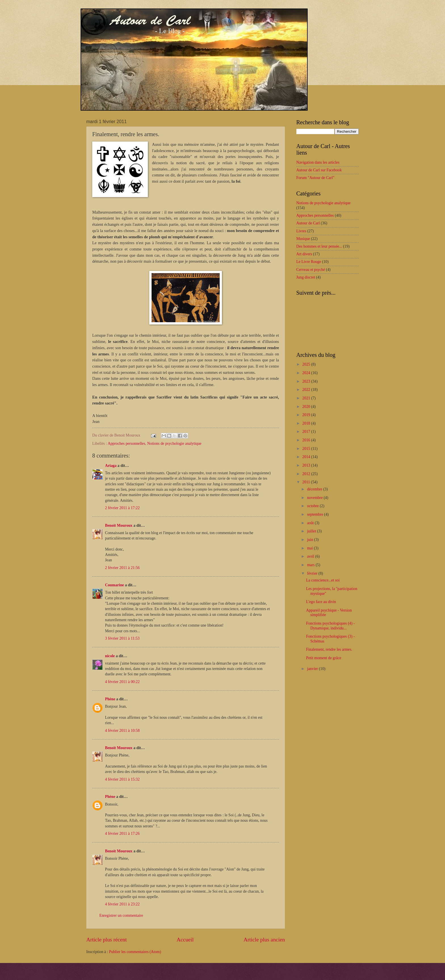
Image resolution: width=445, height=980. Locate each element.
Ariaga (111, 466)
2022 (307, 390)
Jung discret (306, 277)
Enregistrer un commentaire (121, 915)
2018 (307, 423)
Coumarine (115, 585)
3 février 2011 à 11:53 (122, 638)
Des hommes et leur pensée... (319, 246)
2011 (307, 482)
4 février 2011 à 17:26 (122, 833)
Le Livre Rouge (309, 262)
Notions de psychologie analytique (174, 443)
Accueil (185, 940)
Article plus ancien (264, 940)
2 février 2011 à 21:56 (122, 568)
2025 (307, 364)
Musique (303, 239)
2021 (307, 398)
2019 (307, 415)
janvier (313, 669)
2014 (307, 457)
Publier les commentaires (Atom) (135, 952)
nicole (110, 656)
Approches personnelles (126, 443)
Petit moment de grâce (324, 658)
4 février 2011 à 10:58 (122, 731)
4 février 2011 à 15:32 (122, 779)
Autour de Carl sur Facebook (319, 170)
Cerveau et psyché (311, 270)
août (311, 523)
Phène (110, 699)
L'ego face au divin (321, 602)
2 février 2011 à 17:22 (122, 508)
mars (311, 565)
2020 (307, 407)
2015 (307, 449)
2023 (307, 381)
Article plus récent (107, 940)
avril (311, 556)
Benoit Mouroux (119, 525)
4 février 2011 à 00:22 (122, 682)
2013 (307, 465)
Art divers (304, 254)
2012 (307, 474)
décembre (315, 489)
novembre (315, 498)
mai (310, 548)
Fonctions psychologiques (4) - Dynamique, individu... (330, 626)
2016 (307, 440)
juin (311, 540)
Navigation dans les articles (318, 162)
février (313, 573)
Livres (301, 231)
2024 (307, 373)
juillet (312, 531)
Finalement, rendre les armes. (329, 649)
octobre (313, 506)
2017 (307, 432)
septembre (316, 514)
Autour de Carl (308, 223)
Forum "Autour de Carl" (315, 178)
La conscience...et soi (323, 580)
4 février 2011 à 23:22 (122, 904)
